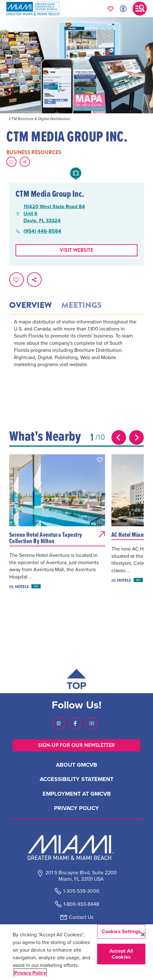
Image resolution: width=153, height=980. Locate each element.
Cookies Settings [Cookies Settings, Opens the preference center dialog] (121, 931)
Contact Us (81, 917)
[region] (76, 952)
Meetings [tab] (81, 305)
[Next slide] (136, 437)
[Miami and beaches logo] (76, 848)
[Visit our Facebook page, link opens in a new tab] (75, 723)
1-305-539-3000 (81, 891)
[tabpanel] (76, 352)
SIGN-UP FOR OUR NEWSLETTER (76, 745)
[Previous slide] (119, 437)
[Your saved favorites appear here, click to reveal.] (111, 9)
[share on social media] (25, 162)
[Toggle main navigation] (140, 9)
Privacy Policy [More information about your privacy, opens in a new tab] (30, 973)
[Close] (143, 934)
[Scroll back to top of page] (76, 681)
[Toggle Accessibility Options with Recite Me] (123, 9)
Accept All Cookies (121, 954)
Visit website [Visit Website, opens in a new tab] (76, 250)
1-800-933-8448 (81, 904)
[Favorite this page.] (11, 162)
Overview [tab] (30, 305)
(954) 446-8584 (42, 231)
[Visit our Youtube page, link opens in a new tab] (92, 723)
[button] (100, 460)
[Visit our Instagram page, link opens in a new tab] (59, 723)
